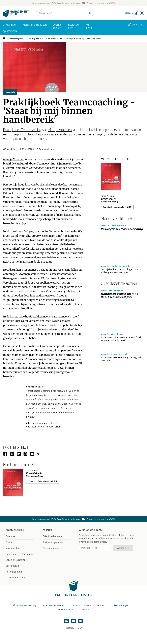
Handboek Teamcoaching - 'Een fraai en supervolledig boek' (121, 339)
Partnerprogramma (16, 578)
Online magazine (16, 38)
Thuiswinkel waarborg (25, 606)
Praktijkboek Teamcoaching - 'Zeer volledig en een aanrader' (120, 271)
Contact (10, 542)
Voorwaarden (13, 548)
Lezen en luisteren (16, 560)
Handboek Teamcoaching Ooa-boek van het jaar (119, 295)
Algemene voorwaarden (54, 606)
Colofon (74, 606)
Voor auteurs (13, 566)
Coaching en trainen (36, 38)
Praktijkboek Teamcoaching (22, 130)
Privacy (88, 606)
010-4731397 (138, 25)
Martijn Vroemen (60, 130)
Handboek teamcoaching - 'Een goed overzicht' (121, 359)
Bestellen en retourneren (19, 554)
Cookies (101, 606)
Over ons (10, 536)
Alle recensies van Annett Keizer (43, 427)
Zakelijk (47, 530)
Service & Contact (66, 610)
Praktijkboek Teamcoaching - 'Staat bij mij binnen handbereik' (75, 38)
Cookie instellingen (120, 606)
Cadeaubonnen (51, 548)
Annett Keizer (13, 149)
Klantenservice (15, 530)
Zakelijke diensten (52, 536)
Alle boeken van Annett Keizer (42, 423)
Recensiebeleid (14, 572)
